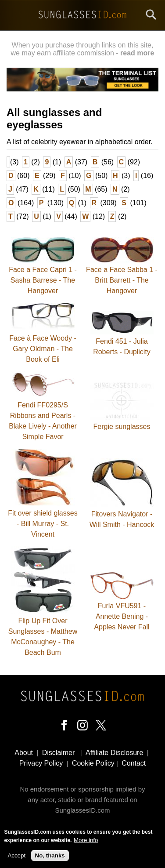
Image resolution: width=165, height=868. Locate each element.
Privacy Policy (41, 763)
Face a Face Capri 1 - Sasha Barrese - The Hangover (43, 280)
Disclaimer (59, 753)
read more (137, 53)
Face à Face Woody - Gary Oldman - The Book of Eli (43, 349)
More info (86, 843)
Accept (16, 858)
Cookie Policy (93, 763)
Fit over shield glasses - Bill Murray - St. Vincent (43, 524)
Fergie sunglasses (122, 427)
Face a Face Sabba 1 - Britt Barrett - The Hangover (122, 280)
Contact (134, 763)
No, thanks (50, 858)
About (24, 753)
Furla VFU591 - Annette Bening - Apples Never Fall (122, 616)
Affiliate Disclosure (114, 753)
